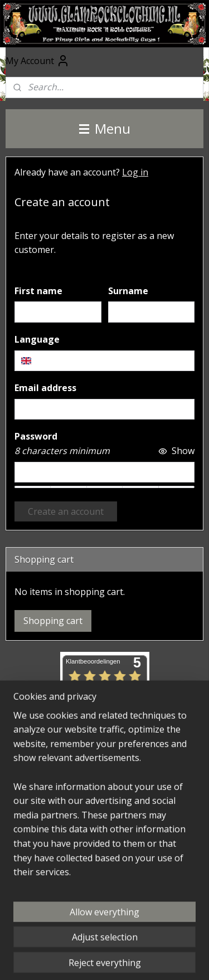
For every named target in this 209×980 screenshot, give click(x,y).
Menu (105, 128)
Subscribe (44, 846)
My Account (38, 61)
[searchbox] (104, 361)
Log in (135, 172)
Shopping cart (53, 621)
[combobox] (104, 361)
